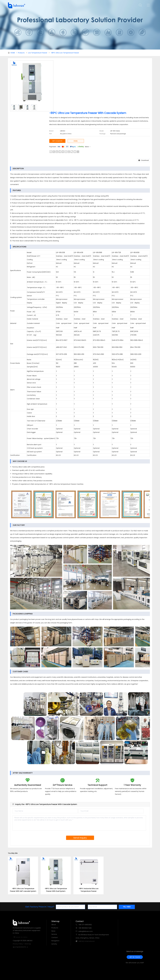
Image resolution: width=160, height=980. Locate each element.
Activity (54, 944)
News (53, 931)
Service (54, 934)
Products (21, 53)
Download (143, 160)
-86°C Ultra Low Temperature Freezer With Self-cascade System (23, 890)
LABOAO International (86, 941)
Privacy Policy (18, 944)
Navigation (55, 941)
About (54, 925)
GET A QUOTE (57, 141)
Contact (55, 937)
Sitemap (28, 944)
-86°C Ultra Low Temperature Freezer (65, 53)
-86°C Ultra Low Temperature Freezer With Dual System (56, 890)
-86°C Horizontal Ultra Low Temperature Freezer (89, 890)
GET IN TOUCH (135, 957)
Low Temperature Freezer (38, 53)
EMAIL (76, 141)
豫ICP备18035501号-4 (20, 947)
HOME (14, 53)
